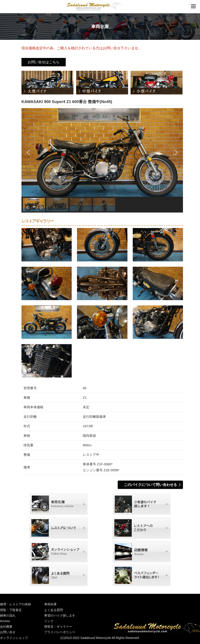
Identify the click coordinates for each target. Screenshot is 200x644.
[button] (28, 152)
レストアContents (142, 528)
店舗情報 (142, 552)
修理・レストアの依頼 (15, 604)
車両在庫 (59, 504)
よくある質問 (59, 575)
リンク (49, 621)
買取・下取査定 (11, 610)
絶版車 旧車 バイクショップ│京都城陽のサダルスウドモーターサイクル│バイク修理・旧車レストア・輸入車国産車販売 (95, 7)
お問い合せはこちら (44, 62)
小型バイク (157, 83)
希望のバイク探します (142, 504)
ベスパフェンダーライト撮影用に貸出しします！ (142, 575)
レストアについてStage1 (59, 528)
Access (5, 621)
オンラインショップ (59, 552)
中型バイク (102, 83)
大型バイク (48, 83)
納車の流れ (8, 615)
